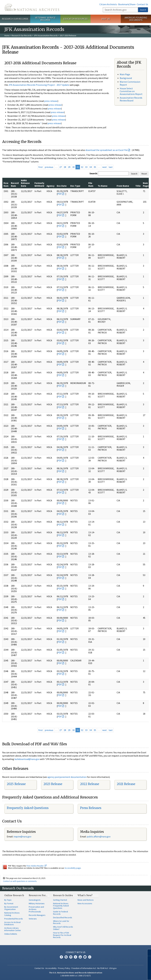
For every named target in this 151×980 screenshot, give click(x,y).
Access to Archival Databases (12, 923)
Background (126, 78)
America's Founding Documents (136, 19)
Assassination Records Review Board (131, 99)
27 (61, 167)
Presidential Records (14, 919)
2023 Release (53, 784)
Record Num (15, 184)
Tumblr (75, 957)
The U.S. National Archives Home (32, 7)
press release (51, 101)
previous (49, 167)
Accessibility (51, 968)
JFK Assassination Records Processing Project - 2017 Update (39, 85)
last (111, 167)
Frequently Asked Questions (28, 808)
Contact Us (142, 4)
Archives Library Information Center (13, 929)
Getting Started (60, 900)
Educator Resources (75, 19)
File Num (91, 184)
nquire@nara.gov (23, 836)
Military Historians (37, 903)
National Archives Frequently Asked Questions (61, 906)
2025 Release (16, 784)
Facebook (61, 957)
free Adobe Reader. (36, 866)
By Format (9, 903)
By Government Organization (11, 908)
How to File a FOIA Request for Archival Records (62, 935)
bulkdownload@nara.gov (27, 759)
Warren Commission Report (130, 83)
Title (138, 186)
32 (82, 167)
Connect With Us (76, 952)
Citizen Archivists (108, 4)
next (104, 167)
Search (143, 10)
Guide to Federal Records (60, 913)
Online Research (14, 895)
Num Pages (146, 184)
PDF (60, 194)
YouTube (80, 957)
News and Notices (86, 900)
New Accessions (85, 903)
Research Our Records (15, 19)
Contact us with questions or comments (20, 881)
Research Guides (63, 895)
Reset (144, 174)
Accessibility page (73, 868)
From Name (123, 186)
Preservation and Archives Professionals (36, 909)
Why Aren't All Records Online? (63, 928)
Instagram (71, 957)
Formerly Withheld (39, 184)
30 (73, 167)
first (41, 167)
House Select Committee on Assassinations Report (131, 91)
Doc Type (75, 186)
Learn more (125, 975)
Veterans (33, 919)
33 (86, 167)
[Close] (148, 953)
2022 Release (90, 784)
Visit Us (106, 19)
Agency (51, 186)
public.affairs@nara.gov (99, 836)
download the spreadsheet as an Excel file (107, 150)
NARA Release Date (25, 183)
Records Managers (37, 915)
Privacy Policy (64, 968)
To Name (103, 186)
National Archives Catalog (12, 914)
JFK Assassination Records (46, 35)
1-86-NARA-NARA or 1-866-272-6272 (76, 976)
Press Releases (91, 808)
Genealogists (35, 900)
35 (95, 167)
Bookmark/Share (127, 4)
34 (91, 167)
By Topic (8, 900)
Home (7, 35)
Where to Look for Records (61, 922)
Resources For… (38, 895)
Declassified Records (63, 917)
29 (69, 167)
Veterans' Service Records (45, 19)
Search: (93, 173)
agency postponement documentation (67, 777)
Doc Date (62, 186)
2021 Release (126, 784)
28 (65, 167)
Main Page (125, 74)
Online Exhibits (11, 934)
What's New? (85, 895)
